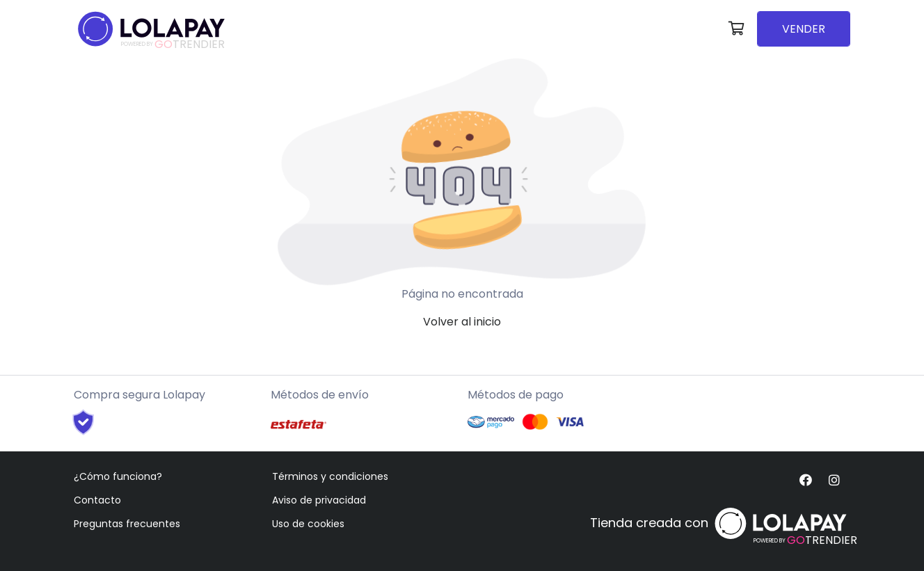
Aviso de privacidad (319, 500)
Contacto (97, 500)
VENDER (804, 29)
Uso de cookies (308, 524)
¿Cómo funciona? (118, 476)
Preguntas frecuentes (127, 524)
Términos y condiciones (330, 476)
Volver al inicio (462, 322)
